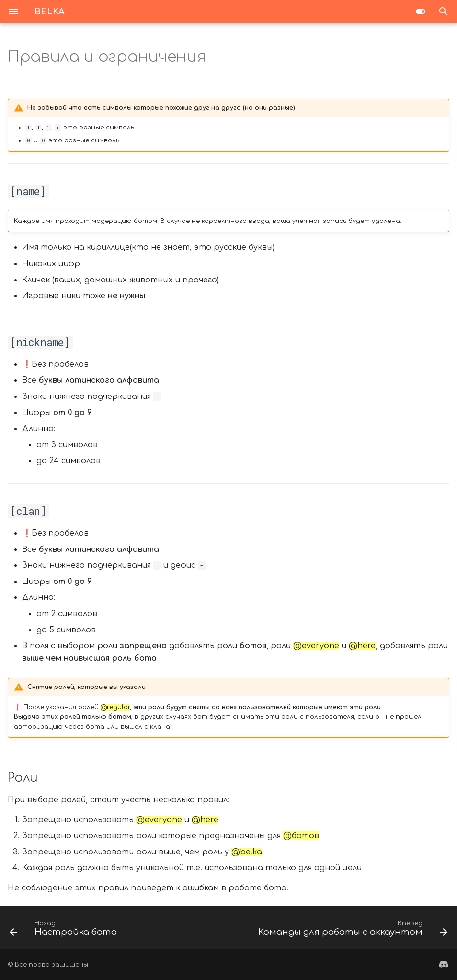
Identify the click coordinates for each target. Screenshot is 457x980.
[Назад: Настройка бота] (65, 931)
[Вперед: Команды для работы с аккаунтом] (351, 931)
